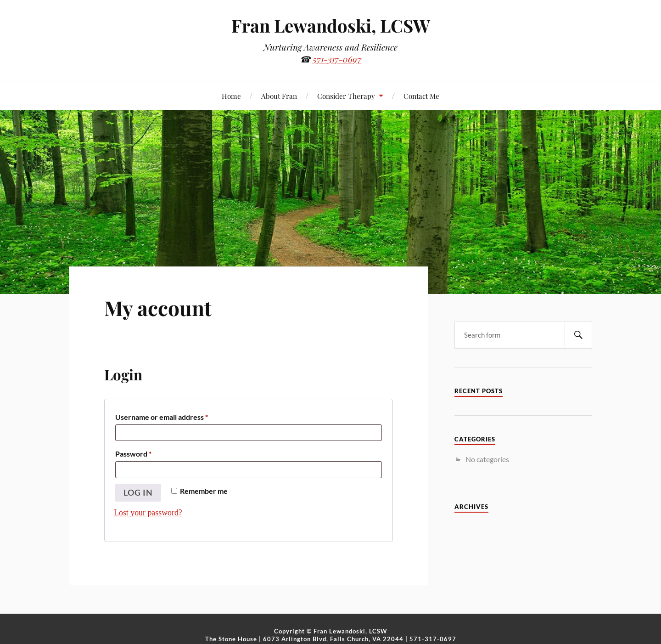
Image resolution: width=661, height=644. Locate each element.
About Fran (279, 96)
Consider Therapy (346, 96)
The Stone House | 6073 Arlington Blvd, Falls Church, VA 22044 (304, 639)
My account (158, 308)
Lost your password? (148, 513)
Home (231, 96)
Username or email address (162, 415)
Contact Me (421, 96)
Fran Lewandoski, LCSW (331, 25)
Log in (138, 492)
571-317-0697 (337, 59)
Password (134, 452)
